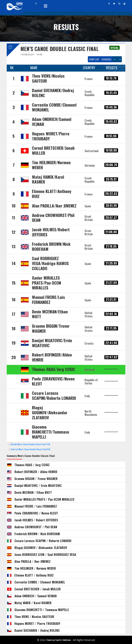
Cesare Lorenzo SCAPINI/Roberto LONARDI (54, 395)
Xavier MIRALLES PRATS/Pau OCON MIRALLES (46, 283)
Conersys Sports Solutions (59, 640)
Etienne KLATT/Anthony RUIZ (52, 194)
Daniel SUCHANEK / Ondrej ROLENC (37, 630)
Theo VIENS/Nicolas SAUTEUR (48, 78)
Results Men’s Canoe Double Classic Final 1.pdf (31, 444)
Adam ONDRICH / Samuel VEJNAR (36, 596)
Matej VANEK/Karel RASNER (48, 179)
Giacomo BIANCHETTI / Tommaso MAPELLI (42, 610)
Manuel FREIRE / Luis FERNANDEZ (36, 506)
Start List (94, 59)
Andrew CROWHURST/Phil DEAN (53, 218)
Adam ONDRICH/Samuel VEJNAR (52, 122)
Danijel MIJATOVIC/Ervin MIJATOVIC (52, 343)
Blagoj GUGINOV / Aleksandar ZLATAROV (41, 548)
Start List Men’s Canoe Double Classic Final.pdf (31, 449)
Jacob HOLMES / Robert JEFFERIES (36, 520)
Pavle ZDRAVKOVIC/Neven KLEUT (53, 381)
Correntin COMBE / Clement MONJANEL (40, 582)
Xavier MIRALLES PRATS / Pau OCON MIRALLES (44, 499)
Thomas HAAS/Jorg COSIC (54, 369)
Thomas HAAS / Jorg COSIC (32, 465)
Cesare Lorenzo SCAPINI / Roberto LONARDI (43, 541)
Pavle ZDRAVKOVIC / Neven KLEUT (36, 513)
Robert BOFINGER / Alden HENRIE (36, 472)
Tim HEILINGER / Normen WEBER (35, 568)
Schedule (106, 59)
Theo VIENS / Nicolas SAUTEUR (34, 617)
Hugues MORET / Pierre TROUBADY (37, 623)
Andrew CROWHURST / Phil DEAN (36, 527)
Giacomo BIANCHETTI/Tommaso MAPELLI (51, 432)
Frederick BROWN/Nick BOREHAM (51, 246)
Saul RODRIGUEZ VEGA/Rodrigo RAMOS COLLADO (50, 263)
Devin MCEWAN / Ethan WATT (33, 492)
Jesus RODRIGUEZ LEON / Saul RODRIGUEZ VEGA (45, 554)
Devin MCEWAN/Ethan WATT (50, 314)
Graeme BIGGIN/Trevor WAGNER (51, 328)
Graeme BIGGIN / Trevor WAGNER (36, 479)
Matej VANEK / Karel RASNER (33, 603)
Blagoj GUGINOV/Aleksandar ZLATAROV (50, 412)
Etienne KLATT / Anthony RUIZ (34, 575)
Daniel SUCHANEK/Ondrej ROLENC (53, 93)
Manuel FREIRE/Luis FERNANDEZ (48, 299)
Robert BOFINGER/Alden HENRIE (52, 357)
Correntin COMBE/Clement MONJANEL (54, 107)
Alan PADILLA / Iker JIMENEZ (32, 561)
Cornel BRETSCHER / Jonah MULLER (38, 589)
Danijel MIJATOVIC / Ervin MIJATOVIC (38, 486)
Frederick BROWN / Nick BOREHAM (37, 534)
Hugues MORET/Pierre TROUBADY (51, 136)
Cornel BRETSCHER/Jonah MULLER (53, 150)
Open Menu (46, 6)
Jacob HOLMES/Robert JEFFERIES (51, 232)
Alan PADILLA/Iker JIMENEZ (54, 206)
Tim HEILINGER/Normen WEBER (51, 165)
